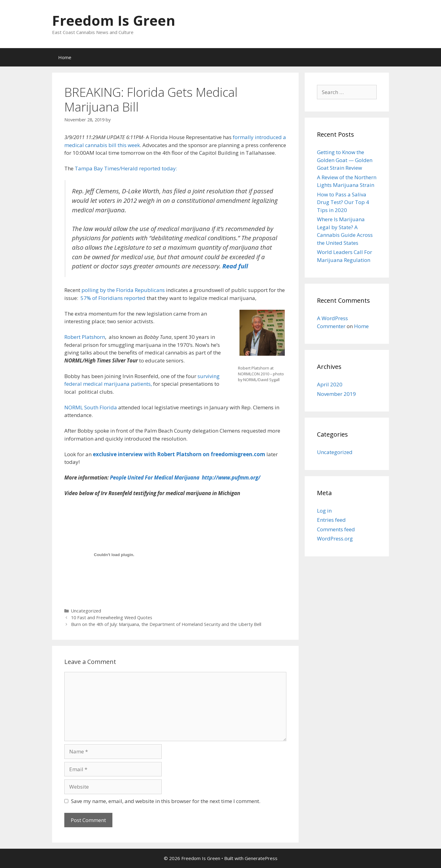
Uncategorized (86, 611)
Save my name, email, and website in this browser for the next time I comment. (166, 801)
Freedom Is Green (114, 20)
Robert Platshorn (85, 337)
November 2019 (336, 394)
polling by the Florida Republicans (123, 290)
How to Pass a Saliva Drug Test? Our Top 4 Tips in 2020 (343, 202)
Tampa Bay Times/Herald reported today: (126, 168)
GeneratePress (261, 858)
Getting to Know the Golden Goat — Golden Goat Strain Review (345, 160)
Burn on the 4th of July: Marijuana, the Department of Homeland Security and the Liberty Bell (166, 624)
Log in (324, 511)
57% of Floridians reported (113, 298)
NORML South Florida (91, 407)
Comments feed (336, 529)
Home (65, 57)
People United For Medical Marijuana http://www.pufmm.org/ (185, 478)
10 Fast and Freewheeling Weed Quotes (112, 618)
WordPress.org (335, 538)
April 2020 (330, 384)
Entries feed (331, 520)
